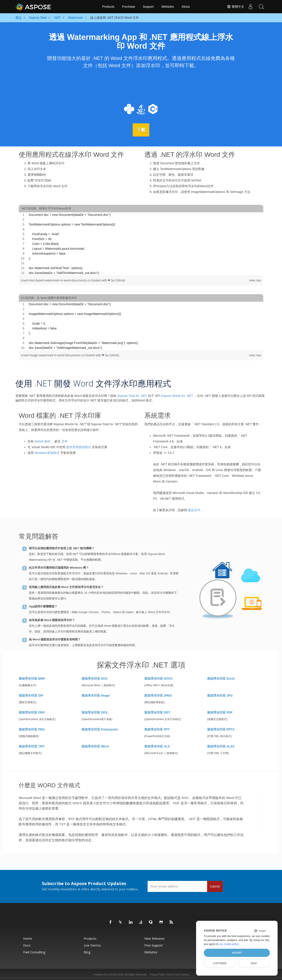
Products (108, 7)
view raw (255, 280)
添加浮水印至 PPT (157, 729)
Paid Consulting (34, 952)
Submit (215, 886)
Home (28, 938)
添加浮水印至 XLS (157, 746)
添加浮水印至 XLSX (221, 746)
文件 (65, 441)
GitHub (120, 280)
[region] (141, 244)
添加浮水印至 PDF (220, 712)
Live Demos (92, 945)
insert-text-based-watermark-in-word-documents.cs (56, 280)
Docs (27, 945)
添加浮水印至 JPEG (158, 695)
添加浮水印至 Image (96, 695)
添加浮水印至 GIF (31, 695)
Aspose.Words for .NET (177, 396)
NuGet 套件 (43, 441)
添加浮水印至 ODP (32, 712)
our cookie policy (229, 944)
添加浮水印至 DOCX (158, 678)
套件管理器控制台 (79, 447)
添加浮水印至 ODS (95, 712)
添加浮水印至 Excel (221, 678)
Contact (185, 974)
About (186, 7)
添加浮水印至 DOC (95, 678)
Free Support (154, 945)
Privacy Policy (158, 974)
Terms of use (173, 974)
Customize (220, 963)
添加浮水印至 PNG (32, 729)
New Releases (154, 938)
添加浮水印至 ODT (157, 712)
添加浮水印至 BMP (32, 678)
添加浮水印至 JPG (220, 695)
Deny (254, 963)
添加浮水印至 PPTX (221, 729)
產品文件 (194, 510)
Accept (237, 953)
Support (148, 7)
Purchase (129, 7)
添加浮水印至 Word (95, 746)
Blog (87, 952)
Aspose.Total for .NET (132, 396)
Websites (168, 7)
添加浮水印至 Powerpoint (100, 729)
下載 (141, 130)
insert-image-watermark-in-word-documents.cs (53, 355)
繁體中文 (235, 7)
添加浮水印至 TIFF (32, 746)
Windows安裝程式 (47, 453)
